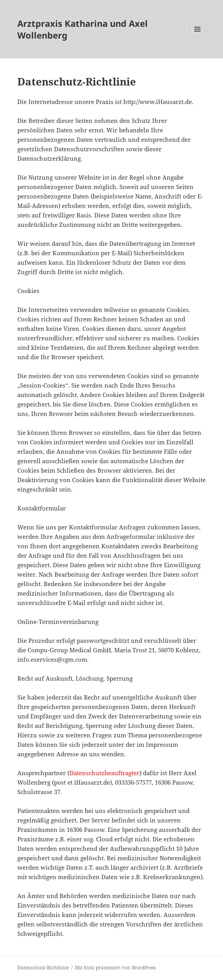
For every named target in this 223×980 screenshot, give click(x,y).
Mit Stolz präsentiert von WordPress (115, 968)
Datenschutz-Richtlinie (43, 968)
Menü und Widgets (198, 37)
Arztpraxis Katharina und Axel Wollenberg (83, 29)
